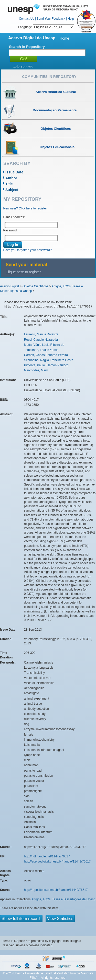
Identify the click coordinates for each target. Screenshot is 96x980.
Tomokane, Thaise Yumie (41, 350)
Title (9, 184)
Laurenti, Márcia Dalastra (41, 334)
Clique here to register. (24, 272)
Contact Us (26, 19)
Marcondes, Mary (36, 370)
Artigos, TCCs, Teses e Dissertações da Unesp (63, 899)
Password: (10, 230)
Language (46, 27)
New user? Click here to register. (25, 208)
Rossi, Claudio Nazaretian (42, 340)
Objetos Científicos (35, 286)
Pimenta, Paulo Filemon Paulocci (47, 365)
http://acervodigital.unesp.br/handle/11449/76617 (57, 861)
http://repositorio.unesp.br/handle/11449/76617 (56, 890)
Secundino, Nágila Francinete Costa (49, 360)
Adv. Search (23, 67)
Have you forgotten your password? (28, 250)
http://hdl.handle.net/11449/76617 (47, 856)
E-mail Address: (14, 217)
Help (71, 19)
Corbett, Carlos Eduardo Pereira (46, 355)
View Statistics (60, 919)
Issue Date (14, 172)
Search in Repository (27, 47)
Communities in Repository (49, 77)
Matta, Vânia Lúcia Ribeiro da (44, 345)
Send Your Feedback (51, 19)
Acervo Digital (9, 286)
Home (64, 38)
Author (11, 178)
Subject (12, 190)
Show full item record (21, 919)
